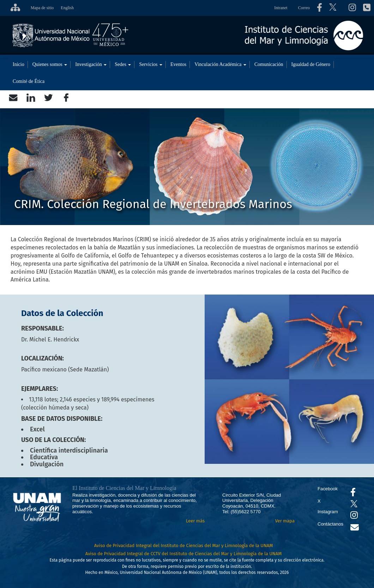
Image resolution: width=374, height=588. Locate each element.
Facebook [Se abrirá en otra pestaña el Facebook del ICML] (328, 489)
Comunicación (269, 64)
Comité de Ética (29, 81)
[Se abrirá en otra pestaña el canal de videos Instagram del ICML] (354, 517)
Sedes (123, 64)
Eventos (178, 64)
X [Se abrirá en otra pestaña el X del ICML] (319, 501)
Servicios (151, 64)
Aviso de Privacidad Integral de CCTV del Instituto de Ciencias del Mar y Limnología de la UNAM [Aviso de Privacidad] (184, 554)
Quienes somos (50, 64)
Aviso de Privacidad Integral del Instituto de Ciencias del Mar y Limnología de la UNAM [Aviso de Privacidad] (184, 545)
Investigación (91, 64)
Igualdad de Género (311, 64)
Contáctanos (330, 524)
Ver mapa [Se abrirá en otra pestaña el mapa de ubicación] (285, 521)
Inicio (19, 64)
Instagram (328, 512)
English (67, 8)
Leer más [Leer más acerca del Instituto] (195, 521)
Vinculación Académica (220, 64)
